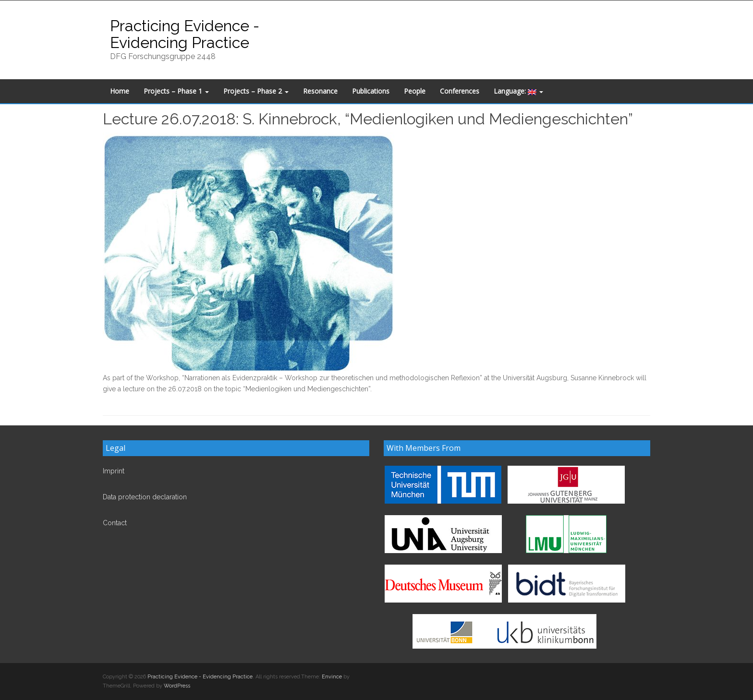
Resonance (320, 91)
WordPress (177, 686)
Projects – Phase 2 (256, 91)
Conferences (460, 91)
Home (120, 91)
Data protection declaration (145, 497)
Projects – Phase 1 (176, 91)
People (415, 91)
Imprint (114, 471)
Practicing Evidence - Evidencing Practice (185, 34)
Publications (371, 91)
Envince (332, 677)
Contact (115, 523)
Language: (518, 91)
